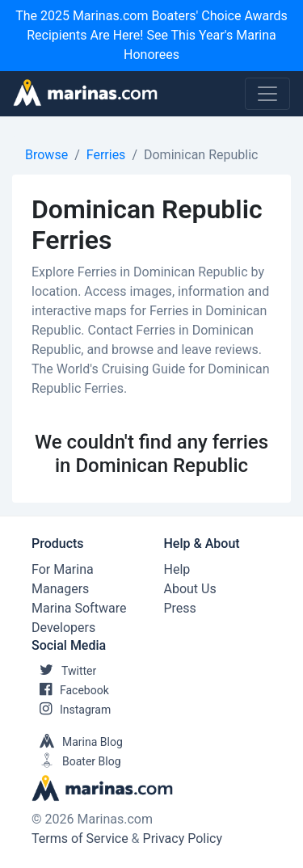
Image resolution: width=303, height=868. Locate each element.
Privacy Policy (183, 839)
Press (180, 608)
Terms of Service (80, 839)
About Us (190, 589)
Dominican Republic (201, 155)
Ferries (106, 155)
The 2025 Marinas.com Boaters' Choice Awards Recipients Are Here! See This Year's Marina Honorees (151, 35)
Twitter (64, 671)
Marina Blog (77, 742)
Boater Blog (76, 761)
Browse (46, 155)
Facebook (70, 690)
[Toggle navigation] (267, 94)
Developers (63, 628)
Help (177, 569)
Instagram (71, 710)
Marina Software (79, 608)
